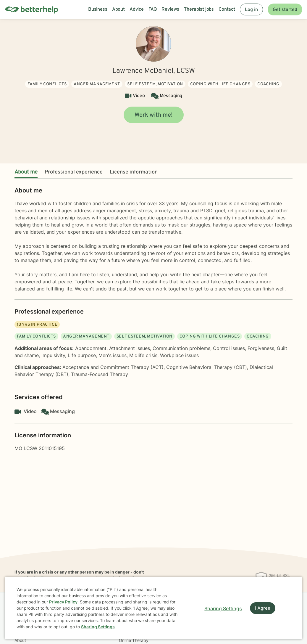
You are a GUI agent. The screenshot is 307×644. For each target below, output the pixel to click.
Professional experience (74, 172)
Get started (285, 10)
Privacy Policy (63, 602)
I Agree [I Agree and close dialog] (263, 608)
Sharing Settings (98, 627)
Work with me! (154, 115)
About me (26, 172)
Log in (251, 10)
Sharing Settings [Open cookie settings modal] (223, 608)
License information (134, 172)
